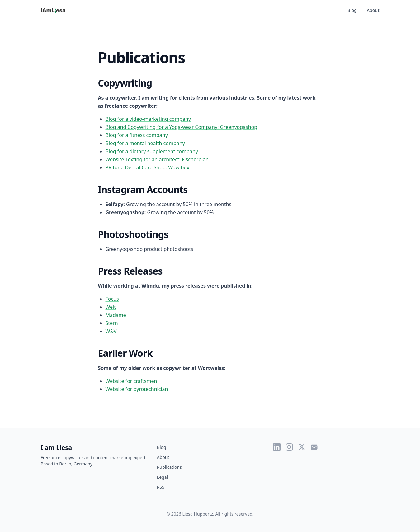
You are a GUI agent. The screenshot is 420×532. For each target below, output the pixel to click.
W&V (111, 331)
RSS (161, 487)
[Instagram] (289, 447)
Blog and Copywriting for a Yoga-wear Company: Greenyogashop (182, 127)
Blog (352, 10)
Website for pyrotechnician (137, 389)
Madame (116, 315)
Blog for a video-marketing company (148, 119)
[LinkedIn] (277, 447)
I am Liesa (57, 447)
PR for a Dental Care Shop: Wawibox (148, 167)
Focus (112, 299)
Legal (162, 477)
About (373, 10)
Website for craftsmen (131, 381)
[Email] (314, 447)
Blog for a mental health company (145, 143)
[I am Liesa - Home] (53, 10)
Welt (111, 307)
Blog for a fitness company (137, 135)
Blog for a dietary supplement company (152, 151)
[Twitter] (302, 447)
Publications (169, 467)
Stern (112, 323)
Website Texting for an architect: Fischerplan (157, 159)
